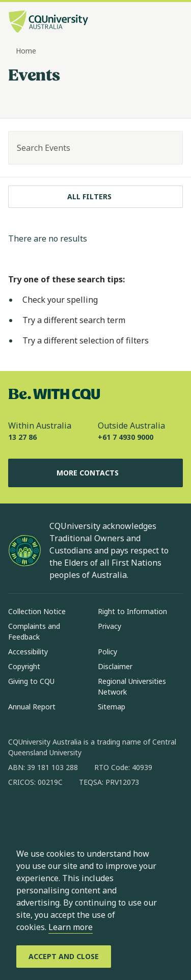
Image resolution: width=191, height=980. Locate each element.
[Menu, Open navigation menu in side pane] (174, 23)
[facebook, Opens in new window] (19, 815)
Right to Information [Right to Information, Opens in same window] (132, 611)
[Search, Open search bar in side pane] (157, 23)
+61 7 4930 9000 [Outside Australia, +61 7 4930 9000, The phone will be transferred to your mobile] (126, 437)
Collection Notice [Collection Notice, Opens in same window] (37, 611)
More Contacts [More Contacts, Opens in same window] (96, 473)
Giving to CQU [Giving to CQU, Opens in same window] (31, 681)
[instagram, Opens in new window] (46, 815)
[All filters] (95, 197)
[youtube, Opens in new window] (125, 815)
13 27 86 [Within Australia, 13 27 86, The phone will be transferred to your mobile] (22, 437)
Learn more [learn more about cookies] (71, 927)
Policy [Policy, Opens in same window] (107, 652)
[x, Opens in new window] (99, 815)
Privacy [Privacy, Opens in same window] (110, 626)
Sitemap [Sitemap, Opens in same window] (112, 707)
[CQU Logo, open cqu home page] (48, 23)
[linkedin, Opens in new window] (72, 815)
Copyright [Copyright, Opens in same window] (24, 666)
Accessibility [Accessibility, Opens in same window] (28, 652)
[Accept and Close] (64, 957)
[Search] (166, 148)
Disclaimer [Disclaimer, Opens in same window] (115, 666)
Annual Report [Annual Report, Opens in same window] (32, 707)
